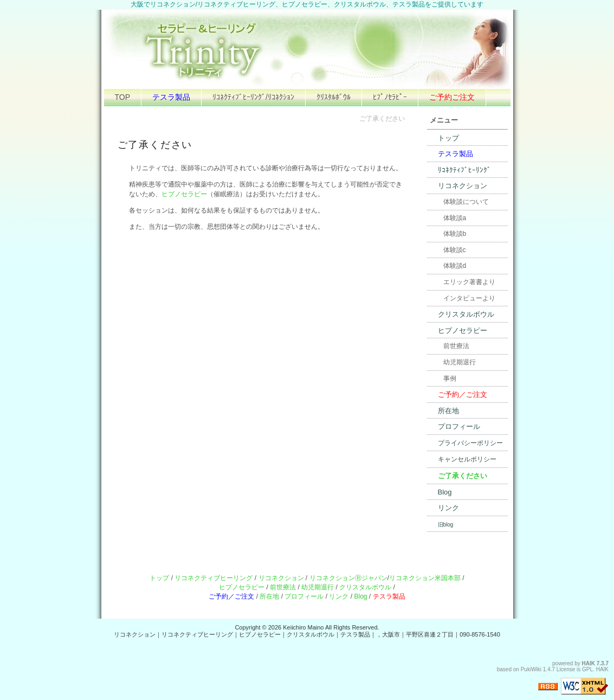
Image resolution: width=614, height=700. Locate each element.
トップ (448, 138)
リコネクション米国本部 (425, 578)
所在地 (448, 411)
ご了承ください (463, 476)
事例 (450, 378)
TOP (123, 97)
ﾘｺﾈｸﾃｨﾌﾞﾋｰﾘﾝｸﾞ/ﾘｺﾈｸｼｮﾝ (253, 97)
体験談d (455, 266)
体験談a (455, 218)
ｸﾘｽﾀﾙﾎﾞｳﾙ (334, 97)
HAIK (589, 663)
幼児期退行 (460, 362)
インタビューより (469, 298)
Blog (445, 492)
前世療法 (456, 346)
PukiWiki (531, 669)
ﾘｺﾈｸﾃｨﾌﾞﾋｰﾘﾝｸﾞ (464, 170)
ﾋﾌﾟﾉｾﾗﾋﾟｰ (390, 97)
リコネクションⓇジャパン (348, 578)
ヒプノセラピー (184, 194)
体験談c (455, 250)
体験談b (455, 234)
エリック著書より (469, 282)
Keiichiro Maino (303, 627)
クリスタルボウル (466, 314)
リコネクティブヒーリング (214, 578)
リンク (448, 508)
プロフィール (459, 426)
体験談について (466, 202)
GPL (587, 669)
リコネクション (463, 186)
